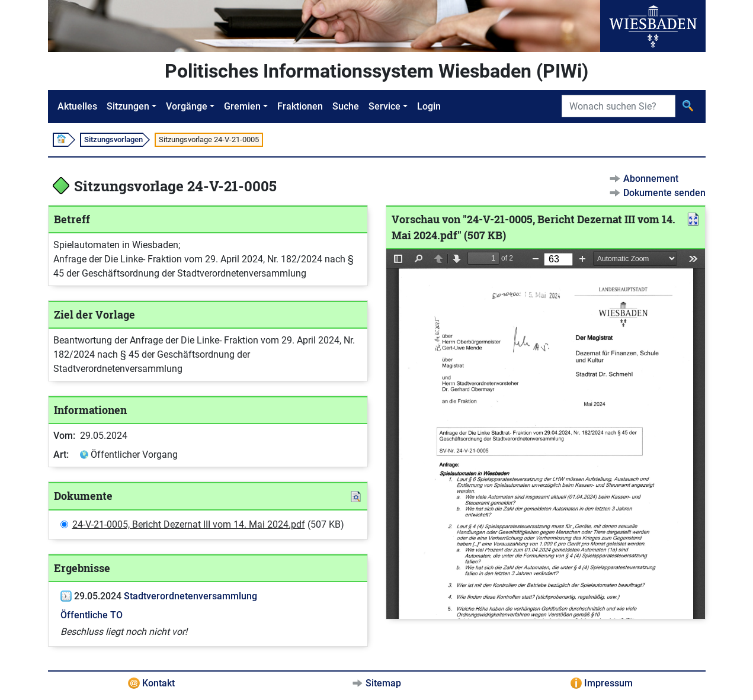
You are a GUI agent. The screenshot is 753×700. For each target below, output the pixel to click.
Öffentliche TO (92, 615)
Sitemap (383, 683)
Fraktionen (300, 106)
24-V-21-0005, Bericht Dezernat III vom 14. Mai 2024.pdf (189, 524)
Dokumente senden (664, 193)
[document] (546, 434)
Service (384, 106)
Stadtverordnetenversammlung (190, 596)
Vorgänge (187, 106)
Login (429, 106)
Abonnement (651, 179)
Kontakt (158, 683)
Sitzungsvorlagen (113, 139)
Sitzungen (128, 106)
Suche (346, 106)
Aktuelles (77, 106)
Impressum (608, 683)
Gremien (242, 106)
